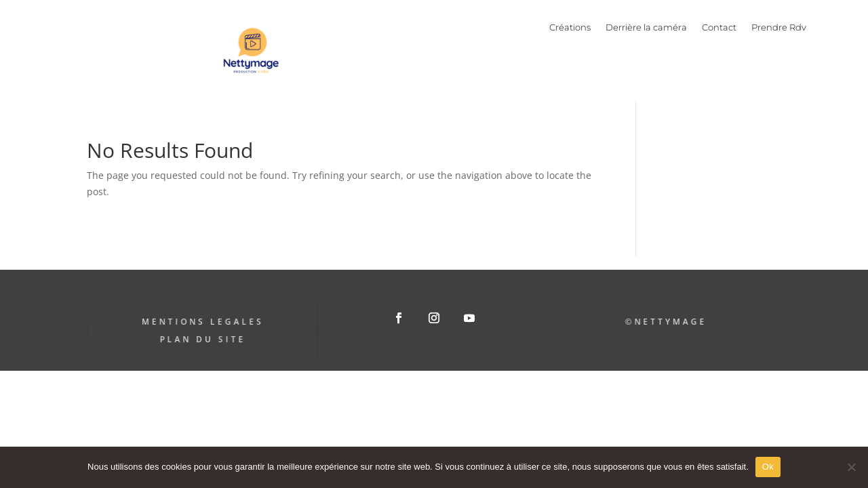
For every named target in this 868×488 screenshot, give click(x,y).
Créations (570, 28)
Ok (768, 467)
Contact (719, 28)
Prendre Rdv (779, 28)
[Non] (851, 467)
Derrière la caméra (646, 28)
